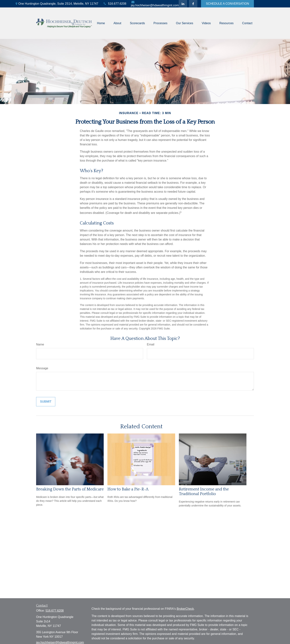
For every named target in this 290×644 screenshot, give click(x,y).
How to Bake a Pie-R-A (128, 489)
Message (42, 368)
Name (40, 344)
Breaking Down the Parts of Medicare (70, 489)
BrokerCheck (185, 609)
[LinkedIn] (183, 4)
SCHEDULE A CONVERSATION (227, 4)
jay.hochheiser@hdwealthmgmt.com (155, 4)
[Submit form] (46, 402)
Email (151, 344)
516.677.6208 (115, 4)
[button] (101, 23)
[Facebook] (193, 4)
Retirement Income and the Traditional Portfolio (204, 492)
